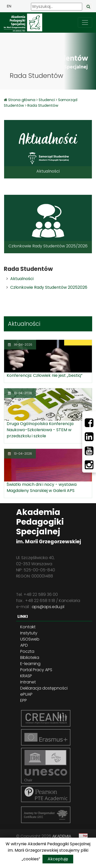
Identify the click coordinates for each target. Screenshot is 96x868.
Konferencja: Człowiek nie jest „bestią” (45, 375)
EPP (24, 700)
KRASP (26, 676)
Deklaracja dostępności (44, 688)
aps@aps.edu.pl (48, 607)
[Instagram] (89, 465)
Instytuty (29, 633)
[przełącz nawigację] (85, 22)
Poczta (27, 651)
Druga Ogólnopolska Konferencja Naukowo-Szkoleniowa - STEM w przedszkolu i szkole (40, 430)
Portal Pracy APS (36, 670)
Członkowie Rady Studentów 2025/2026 (48, 246)
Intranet (28, 682)
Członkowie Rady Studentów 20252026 (49, 287)
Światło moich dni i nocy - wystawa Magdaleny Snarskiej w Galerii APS (42, 487)
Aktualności (22, 279)
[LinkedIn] (89, 437)
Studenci (47, 100)
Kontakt (28, 627)
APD (24, 645)
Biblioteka (30, 658)
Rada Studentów (43, 105)
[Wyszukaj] (57, 7)
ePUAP (26, 694)
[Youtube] (89, 451)
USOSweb (30, 639)
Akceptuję (58, 859)
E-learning (30, 664)
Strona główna (22, 100)
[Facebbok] (89, 423)
